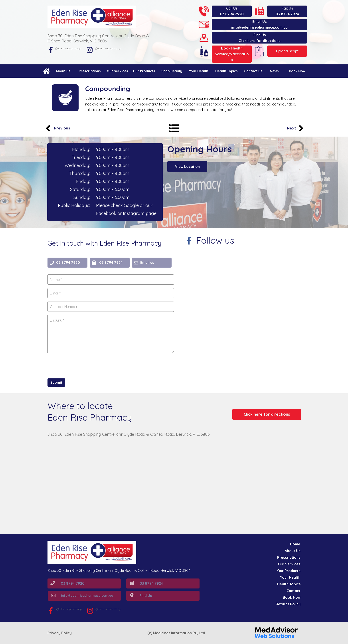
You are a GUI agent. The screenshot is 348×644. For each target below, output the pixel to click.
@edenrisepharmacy (108, 48)
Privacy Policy (60, 633)
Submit (56, 382)
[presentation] (81, 365)
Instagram (134, 213)
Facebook (107, 213)
